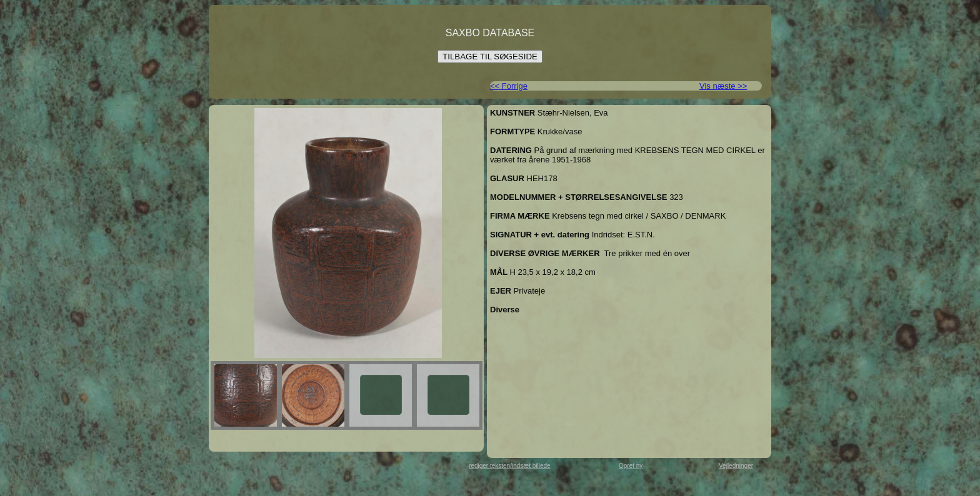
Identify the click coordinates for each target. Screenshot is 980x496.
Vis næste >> (723, 86)
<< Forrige (509, 86)
